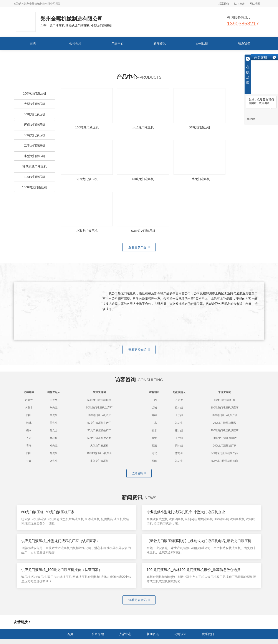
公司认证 (202, 43)
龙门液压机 (122, 603)
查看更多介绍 (139, 305)
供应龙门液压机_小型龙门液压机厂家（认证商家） (60, 497)
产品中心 (117, 43)
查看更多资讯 (139, 556)
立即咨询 (139, 429)
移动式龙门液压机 (35, 166)
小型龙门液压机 (35, 156)
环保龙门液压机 (35, 125)
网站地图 (255, 4)
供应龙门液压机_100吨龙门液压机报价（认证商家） (62, 526)
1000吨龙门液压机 (35, 187)
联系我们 (224, 4)
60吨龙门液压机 (35, 135)
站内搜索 (239, 4)
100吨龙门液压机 (34, 93)
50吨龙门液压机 (35, 114)
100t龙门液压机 (35, 177)
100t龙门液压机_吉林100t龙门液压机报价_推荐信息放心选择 (194, 526)
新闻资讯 (160, 43)
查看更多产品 (139, 203)
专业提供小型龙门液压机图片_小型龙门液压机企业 (186, 468)
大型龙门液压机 (35, 104)
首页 (33, 43)
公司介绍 (75, 43)
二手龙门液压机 (35, 146)
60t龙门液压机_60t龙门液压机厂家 (48, 468)
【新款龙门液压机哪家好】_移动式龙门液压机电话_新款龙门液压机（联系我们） (209, 497)
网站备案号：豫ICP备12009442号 (126, 631)
